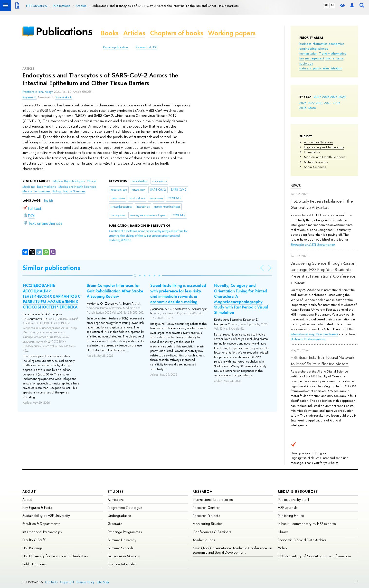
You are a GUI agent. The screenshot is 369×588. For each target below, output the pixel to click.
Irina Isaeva (330, 334)
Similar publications (51, 268)
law (302, 58)
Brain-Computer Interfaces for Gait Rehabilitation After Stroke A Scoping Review (115, 291)
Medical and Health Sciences (325, 157)
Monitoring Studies (208, 524)
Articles (134, 33)
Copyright (67, 582)
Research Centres (206, 508)
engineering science (314, 48)
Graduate (115, 524)
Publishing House (291, 516)
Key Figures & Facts (37, 508)
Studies (116, 491)
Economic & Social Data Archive (302, 540)
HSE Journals (288, 508)
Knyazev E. (29, 97)
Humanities (312, 152)
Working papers (232, 33)
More (312, 108)
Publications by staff (294, 499)
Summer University (122, 540)
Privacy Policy (85, 582)
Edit (356, 581)
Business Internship (122, 564)
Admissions (116, 499)
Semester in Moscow (124, 556)
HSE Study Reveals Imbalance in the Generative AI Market (322, 204)
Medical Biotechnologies (69, 181)
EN (332, 5)
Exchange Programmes (125, 532)
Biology (57, 191)
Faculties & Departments (41, 524)
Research (203, 491)
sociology (306, 63)
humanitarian (308, 53)
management (315, 58)
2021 (319, 103)
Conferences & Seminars (212, 532)
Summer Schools (120, 548)
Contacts (51, 582)
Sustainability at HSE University (46, 516)
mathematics (334, 58)
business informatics (313, 44)
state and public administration (321, 68)
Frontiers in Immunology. (38, 92)
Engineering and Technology (324, 147)
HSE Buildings (32, 548)
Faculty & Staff (34, 540)
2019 (336, 103)
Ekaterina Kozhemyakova (308, 339)
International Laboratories (213, 499)
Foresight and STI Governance (313, 245)
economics (336, 44)
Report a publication (115, 47)
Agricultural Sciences (318, 142)
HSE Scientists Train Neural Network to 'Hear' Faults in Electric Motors (322, 360)
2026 (326, 97)
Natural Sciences (316, 162)
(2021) (148, 236)
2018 (303, 108)
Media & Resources (298, 491)
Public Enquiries (34, 564)
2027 (317, 97)
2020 (328, 103)
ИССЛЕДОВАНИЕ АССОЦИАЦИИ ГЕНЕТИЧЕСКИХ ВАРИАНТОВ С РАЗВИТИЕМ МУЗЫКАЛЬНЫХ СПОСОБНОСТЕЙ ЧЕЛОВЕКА (52, 296)
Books (110, 33)
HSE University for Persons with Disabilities (55, 556)
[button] (135, 276)
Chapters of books (177, 33)
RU (326, 5)
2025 (334, 97)
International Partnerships (42, 532)
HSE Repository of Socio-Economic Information (314, 556)
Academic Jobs (204, 540)
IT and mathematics (332, 53)
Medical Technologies (37, 191)
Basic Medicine (47, 187)
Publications (64, 31)
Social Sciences (315, 167)
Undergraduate (119, 516)
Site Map (103, 582)
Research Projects (206, 516)
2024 (342, 97)
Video (282, 548)
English (48, 201)
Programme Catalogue (125, 508)
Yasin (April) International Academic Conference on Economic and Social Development (232, 550)
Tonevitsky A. (64, 97)
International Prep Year (306, 334)
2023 (303, 103)
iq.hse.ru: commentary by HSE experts (307, 524)
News (296, 186)
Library (283, 532)
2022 (311, 103)
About (29, 491)
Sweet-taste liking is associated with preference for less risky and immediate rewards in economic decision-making (178, 293)
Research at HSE (147, 47)
